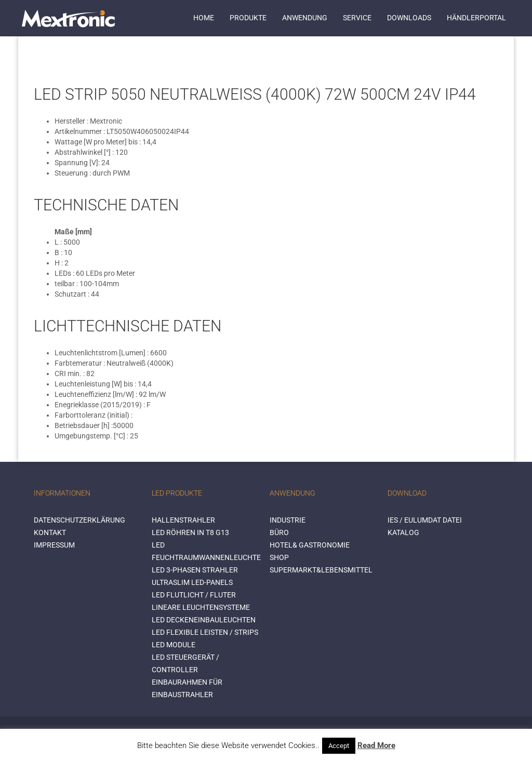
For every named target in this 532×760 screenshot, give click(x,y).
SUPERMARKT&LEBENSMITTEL (321, 570)
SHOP (279, 557)
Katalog (403, 532)
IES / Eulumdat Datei (425, 520)
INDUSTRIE (288, 520)
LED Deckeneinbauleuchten (204, 620)
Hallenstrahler (183, 520)
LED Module (174, 645)
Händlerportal (476, 18)
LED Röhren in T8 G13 (190, 532)
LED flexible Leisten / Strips (205, 632)
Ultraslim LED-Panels (192, 582)
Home (204, 18)
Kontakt (50, 532)
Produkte (248, 18)
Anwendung (305, 18)
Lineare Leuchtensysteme (201, 607)
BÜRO (279, 532)
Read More (376, 745)
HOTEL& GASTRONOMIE (310, 545)
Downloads (409, 18)
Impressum (54, 545)
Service (357, 18)
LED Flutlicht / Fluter (194, 595)
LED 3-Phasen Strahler (195, 570)
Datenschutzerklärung (79, 520)
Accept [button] (339, 746)
